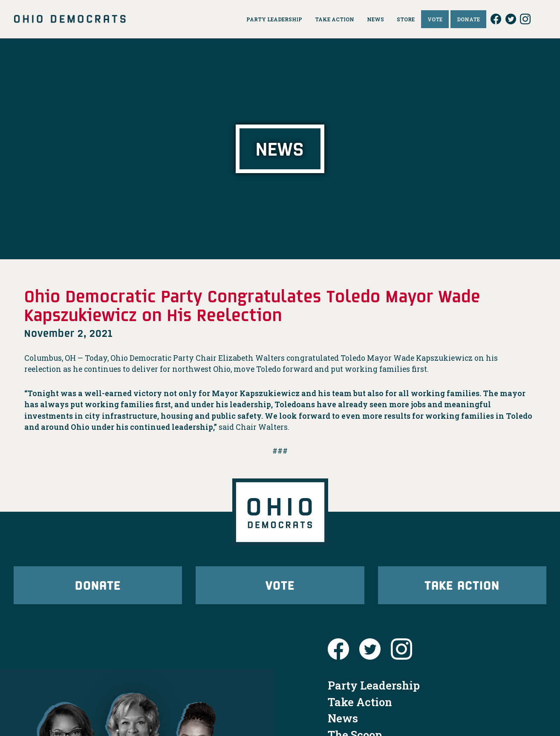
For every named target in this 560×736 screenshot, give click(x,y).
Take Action (462, 587)
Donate (98, 587)
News (343, 722)
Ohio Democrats (70, 19)
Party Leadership (374, 689)
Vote (280, 587)
